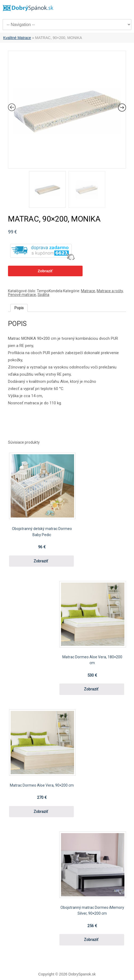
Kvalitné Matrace (17, 38)
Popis (19, 308)
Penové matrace (22, 295)
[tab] (19, 308)
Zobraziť (45, 271)
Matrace (88, 291)
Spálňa (43, 295)
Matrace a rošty (110, 291)
